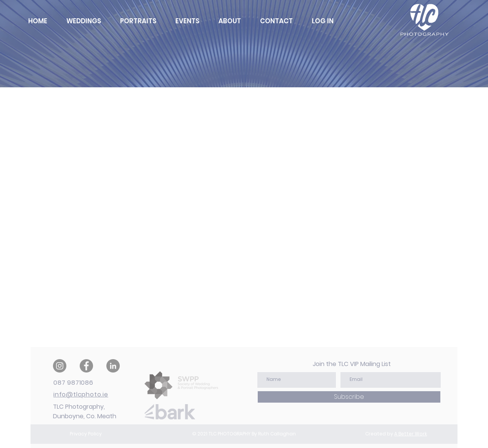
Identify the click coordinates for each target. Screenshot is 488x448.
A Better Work (411, 434)
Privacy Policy (86, 434)
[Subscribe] (349, 397)
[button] (323, 21)
